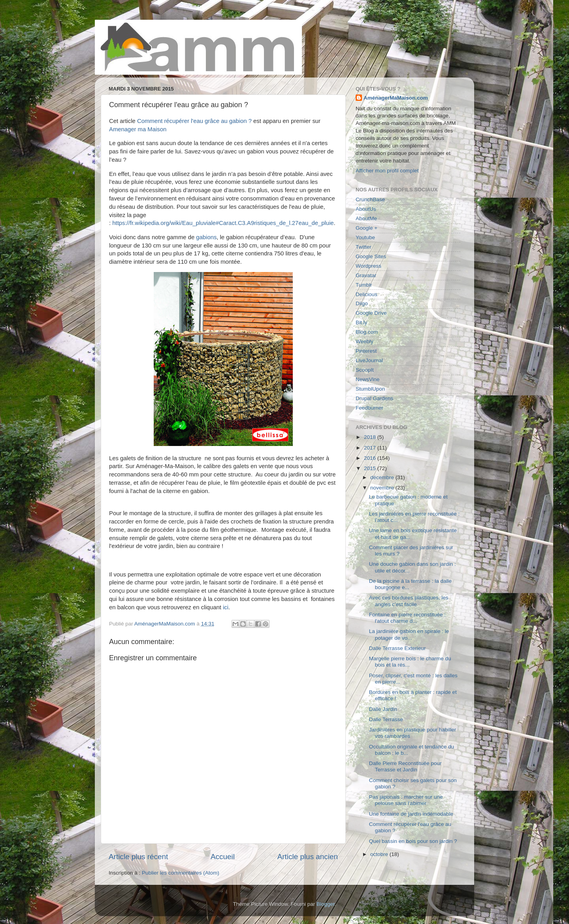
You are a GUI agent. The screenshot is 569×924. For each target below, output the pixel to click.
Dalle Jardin (383, 709)
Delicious (366, 294)
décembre (383, 477)
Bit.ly (361, 322)
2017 (371, 448)
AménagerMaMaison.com (396, 98)
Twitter (364, 247)
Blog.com (367, 332)
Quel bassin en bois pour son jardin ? (413, 841)
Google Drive (371, 313)
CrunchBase (370, 199)
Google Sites (371, 256)
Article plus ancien (308, 857)
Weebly (365, 341)
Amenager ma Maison (138, 129)
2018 (371, 437)
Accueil (223, 857)
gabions (206, 237)
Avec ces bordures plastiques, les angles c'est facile (409, 601)
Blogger (326, 904)
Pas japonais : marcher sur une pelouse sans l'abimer (406, 800)
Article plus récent (138, 857)
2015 (371, 468)
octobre (380, 854)
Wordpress (368, 266)
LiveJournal (369, 360)
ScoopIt (365, 370)
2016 (371, 458)
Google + (366, 228)
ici (226, 607)
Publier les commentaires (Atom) (181, 873)
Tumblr (364, 285)
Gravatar (366, 275)
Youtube (365, 237)
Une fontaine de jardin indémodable (411, 814)
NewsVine (368, 379)
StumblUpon (370, 389)
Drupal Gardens (374, 398)
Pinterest (366, 351)
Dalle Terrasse (386, 719)
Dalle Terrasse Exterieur (398, 648)
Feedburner (369, 408)
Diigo (362, 303)
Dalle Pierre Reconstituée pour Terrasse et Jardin (405, 766)
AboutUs (366, 209)
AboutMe (366, 218)
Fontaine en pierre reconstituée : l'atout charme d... (407, 618)
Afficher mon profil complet (387, 171)
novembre (383, 488)
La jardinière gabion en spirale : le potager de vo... (409, 634)
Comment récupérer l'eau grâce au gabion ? (194, 121)
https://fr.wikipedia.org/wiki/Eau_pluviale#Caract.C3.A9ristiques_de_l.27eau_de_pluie (223, 223)
